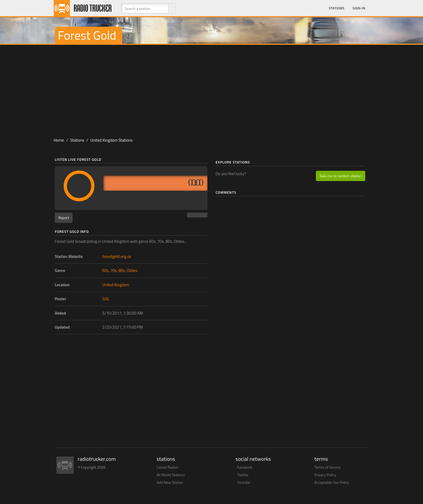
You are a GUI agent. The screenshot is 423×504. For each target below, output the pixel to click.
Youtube (244, 482)
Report (64, 218)
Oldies (132, 270)
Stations (336, 8)
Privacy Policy (325, 475)
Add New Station (170, 482)
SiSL (106, 299)
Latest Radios (168, 467)
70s (114, 270)
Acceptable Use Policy (332, 482)
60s (105, 270)
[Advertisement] (211, 88)
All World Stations (171, 475)
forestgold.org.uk (117, 256)
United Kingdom (116, 285)
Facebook (245, 467)
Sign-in (359, 8)
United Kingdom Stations (112, 140)
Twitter (243, 475)
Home (59, 140)
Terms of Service (328, 467)
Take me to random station (341, 176)
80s (122, 270)
